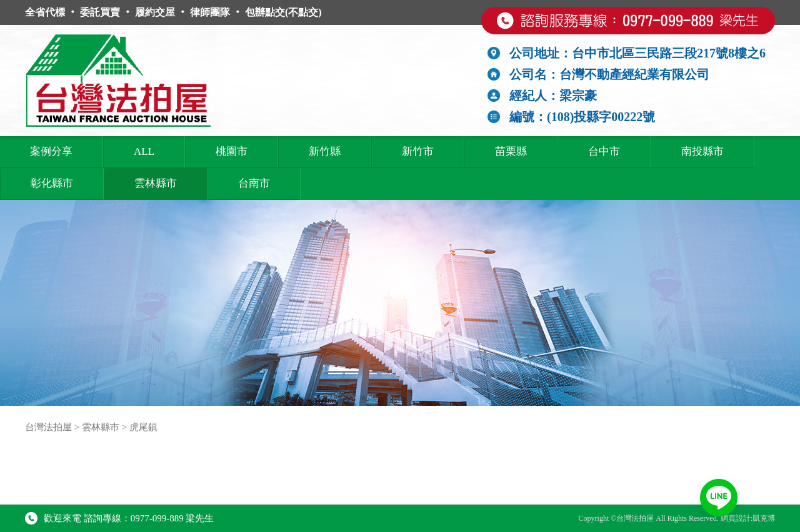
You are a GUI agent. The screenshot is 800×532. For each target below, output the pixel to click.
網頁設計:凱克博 (748, 518)
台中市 (604, 151)
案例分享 (51, 151)
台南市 (254, 183)
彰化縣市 (52, 183)
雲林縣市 (156, 183)
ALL (144, 151)
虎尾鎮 (143, 427)
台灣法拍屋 (48, 427)
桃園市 (232, 151)
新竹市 (418, 151)
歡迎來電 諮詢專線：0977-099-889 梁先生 (120, 518)
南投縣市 (702, 151)
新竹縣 (325, 151)
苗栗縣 (511, 151)
